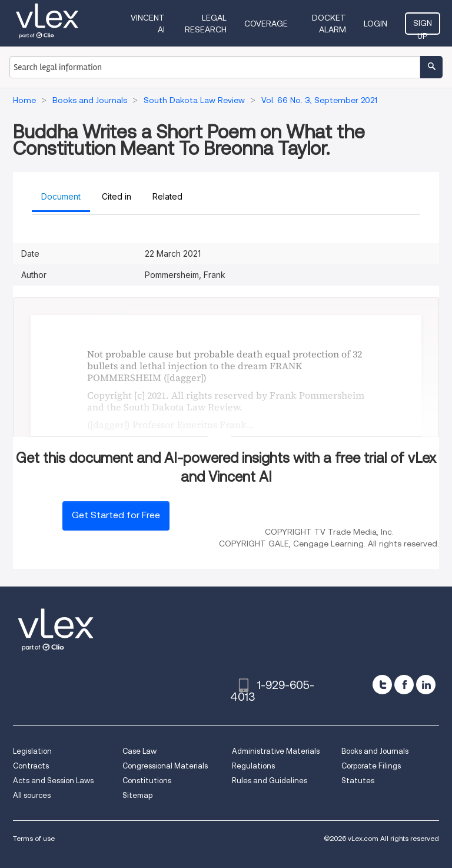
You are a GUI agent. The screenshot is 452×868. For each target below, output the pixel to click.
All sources (32, 795)
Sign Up (423, 26)
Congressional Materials (165, 766)
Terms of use (34, 838)
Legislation (32, 751)
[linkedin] (426, 685)
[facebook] (404, 685)
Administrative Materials (276, 751)
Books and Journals (375, 751)
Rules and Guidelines (270, 781)
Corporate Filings (371, 766)
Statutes (358, 781)
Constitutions (147, 781)
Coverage (266, 24)
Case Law (139, 751)
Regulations (253, 766)
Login (375, 24)
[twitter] (382, 685)
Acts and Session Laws (53, 781)
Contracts (31, 766)
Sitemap (137, 795)
